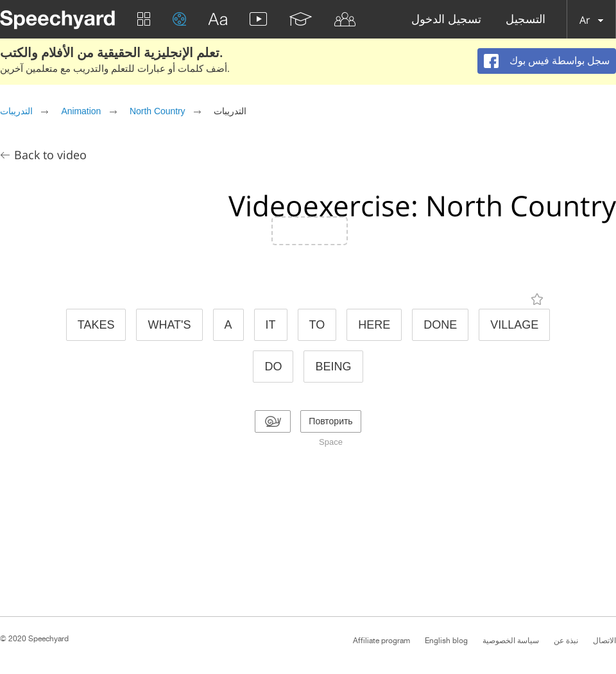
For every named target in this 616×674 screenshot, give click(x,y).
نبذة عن (566, 641)
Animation (81, 111)
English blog (446, 641)
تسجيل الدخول (446, 20)
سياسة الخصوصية (511, 641)
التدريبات (16, 111)
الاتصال (604, 641)
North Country (158, 111)
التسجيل (526, 20)
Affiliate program (381, 641)
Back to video (50, 155)
